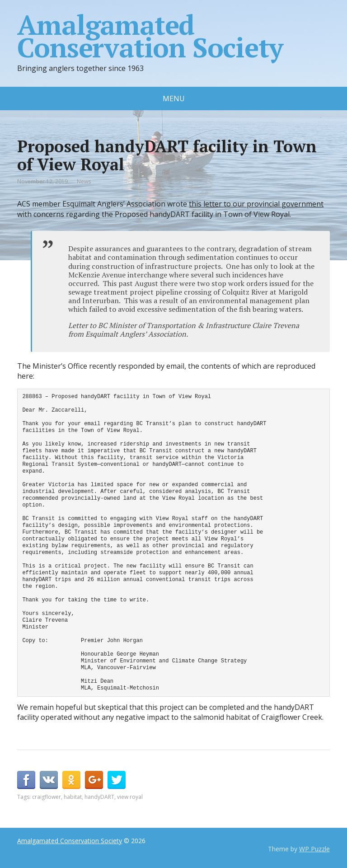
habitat (73, 797)
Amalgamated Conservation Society (150, 36)
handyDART (99, 797)
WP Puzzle (314, 849)
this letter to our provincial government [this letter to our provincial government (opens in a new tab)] (256, 204)
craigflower (47, 797)
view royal (130, 797)
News (84, 181)
